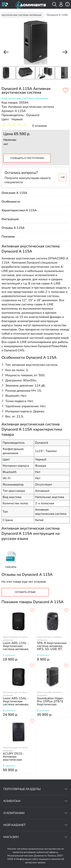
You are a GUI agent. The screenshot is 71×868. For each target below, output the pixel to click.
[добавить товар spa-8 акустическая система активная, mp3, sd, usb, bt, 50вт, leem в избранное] (66, 611)
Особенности (11, 202)
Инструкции (10, 219)
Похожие (8, 237)
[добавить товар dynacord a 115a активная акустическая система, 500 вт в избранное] (66, 91)
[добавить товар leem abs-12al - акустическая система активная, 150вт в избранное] (32, 611)
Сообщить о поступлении (27, 158)
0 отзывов (39, 126)
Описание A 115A (14, 193)
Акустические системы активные (25, 98)
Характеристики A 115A (19, 210)
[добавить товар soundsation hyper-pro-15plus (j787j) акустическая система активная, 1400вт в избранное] (66, 666)
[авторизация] (61, 4)
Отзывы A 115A (13, 228)
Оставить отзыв (25, 592)
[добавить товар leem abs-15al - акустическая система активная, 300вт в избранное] (32, 666)
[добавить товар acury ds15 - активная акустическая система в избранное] (32, 721)
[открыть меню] (5, 5)
